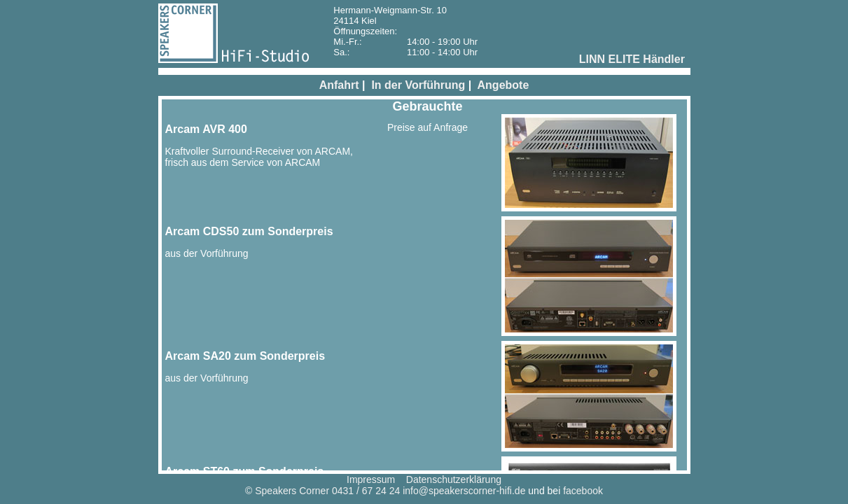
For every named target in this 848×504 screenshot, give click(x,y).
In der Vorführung (418, 85)
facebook (583, 491)
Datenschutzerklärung (454, 479)
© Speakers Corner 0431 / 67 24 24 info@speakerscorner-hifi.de (385, 491)
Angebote (503, 85)
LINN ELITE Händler (632, 59)
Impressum (371, 479)
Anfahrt (339, 85)
